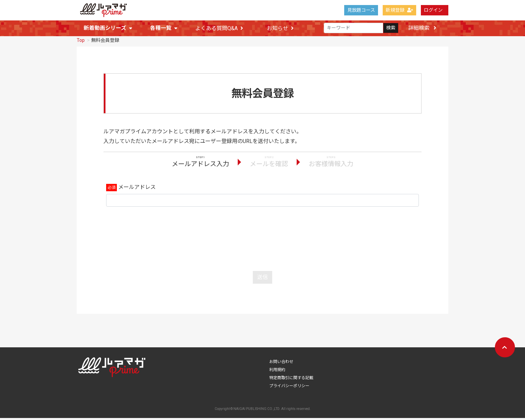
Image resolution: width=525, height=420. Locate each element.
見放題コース (361, 10)
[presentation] (262, 239)
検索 (391, 28)
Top (81, 42)
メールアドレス (137, 189)
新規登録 (399, 10)
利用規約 (277, 372)
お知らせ (280, 28)
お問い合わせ (281, 364)
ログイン (433, 10)
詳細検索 (422, 28)
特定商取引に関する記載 (291, 380)
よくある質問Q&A (219, 28)
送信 (262, 279)
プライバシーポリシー (289, 388)
